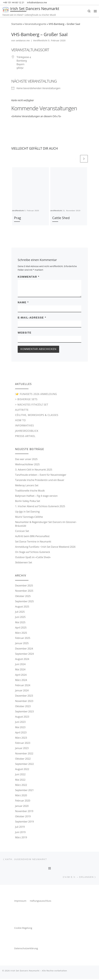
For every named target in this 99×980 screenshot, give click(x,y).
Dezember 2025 (24, 586)
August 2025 (22, 607)
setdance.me (23, 41)
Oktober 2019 (23, 817)
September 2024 (24, 654)
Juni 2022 (20, 775)
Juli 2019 (20, 827)
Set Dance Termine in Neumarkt (33, 542)
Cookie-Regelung (23, 929)
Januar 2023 (22, 749)
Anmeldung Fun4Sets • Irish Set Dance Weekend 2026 (45, 547)
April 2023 (21, 733)
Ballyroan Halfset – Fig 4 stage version (36, 496)
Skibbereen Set (24, 563)
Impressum (21, 902)
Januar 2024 (22, 691)
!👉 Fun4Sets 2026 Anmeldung (36, 394)
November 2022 (24, 754)
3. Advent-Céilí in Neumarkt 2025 (34, 470)
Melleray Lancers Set (27, 486)
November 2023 (24, 701)
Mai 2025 (20, 623)
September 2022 (24, 764)
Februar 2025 (23, 638)
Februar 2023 (23, 743)
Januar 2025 (22, 644)
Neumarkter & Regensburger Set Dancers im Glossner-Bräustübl (46, 524)
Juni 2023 (20, 722)
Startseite (17, 24)
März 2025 (21, 633)
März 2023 (21, 738)
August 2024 (22, 659)
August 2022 (22, 770)
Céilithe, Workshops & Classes (37, 415)
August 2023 (22, 717)
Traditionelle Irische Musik (30, 491)
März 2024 (21, 680)
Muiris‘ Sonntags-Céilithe (29, 517)
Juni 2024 (20, 665)
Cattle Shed (61, 218)
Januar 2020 (22, 806)
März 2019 (21, 838)
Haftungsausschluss (41, 902)
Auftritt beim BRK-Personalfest (32, 537)
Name (23, 303)
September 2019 (24, 822)
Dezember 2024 (24, 649)
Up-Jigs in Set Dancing (27, 512)
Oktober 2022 (23, 759)
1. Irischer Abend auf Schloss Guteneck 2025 (40, 507)
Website (25, 333)
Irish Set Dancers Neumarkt (25, 972)
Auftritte (22, 410)
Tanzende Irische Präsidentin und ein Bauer (40, 480)
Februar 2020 (23, 801)
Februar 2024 (23, 686)
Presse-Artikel (25, 436)
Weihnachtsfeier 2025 (27, 465)
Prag (18, 218)
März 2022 (21, 785)
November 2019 (24, 812)
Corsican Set (22, 531)
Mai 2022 (20, 780)
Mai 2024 (20, 670)
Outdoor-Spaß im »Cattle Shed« (33, 558)
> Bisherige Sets (26, 400)
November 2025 (24, 591)
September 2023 (24, 712)
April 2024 (21, 675)
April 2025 (21, 628)
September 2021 (24, 791)
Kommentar (29, 277)
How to (20, 421)
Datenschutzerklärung (26, 949)
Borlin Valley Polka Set (28, 501)
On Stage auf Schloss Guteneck (33, 552)
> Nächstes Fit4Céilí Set (32, 405)
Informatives (24, 426)
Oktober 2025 (23, 596)
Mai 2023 (20, 728)
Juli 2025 (20, 612)
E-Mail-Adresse (32, 318)
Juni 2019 (20, 832)
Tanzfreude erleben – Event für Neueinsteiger (41, 475)
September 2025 (24, 602)
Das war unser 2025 (26, 459)
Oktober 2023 (23, 707)
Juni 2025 (20, 617)
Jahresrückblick (27, 431)
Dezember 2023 (24, 696)
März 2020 (21, 796)
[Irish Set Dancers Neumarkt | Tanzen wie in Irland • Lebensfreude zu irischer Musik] (6, 9)
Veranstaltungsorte (35, 24)
